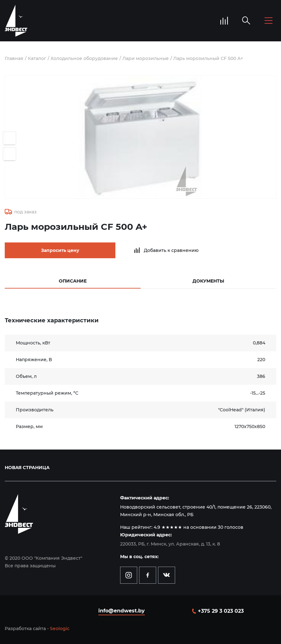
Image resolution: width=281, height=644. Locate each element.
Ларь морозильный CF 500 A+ (208, 58)
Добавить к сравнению (171, 250)
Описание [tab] (73, 281)
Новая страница (27, 468)
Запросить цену (60, 250)
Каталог (37, 58)
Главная (14, 58)
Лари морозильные (146, 58)
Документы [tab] (208, 281)
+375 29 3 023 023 (221, 611)
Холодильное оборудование (84, 58)
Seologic (60, 629)
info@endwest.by (122, 611)
